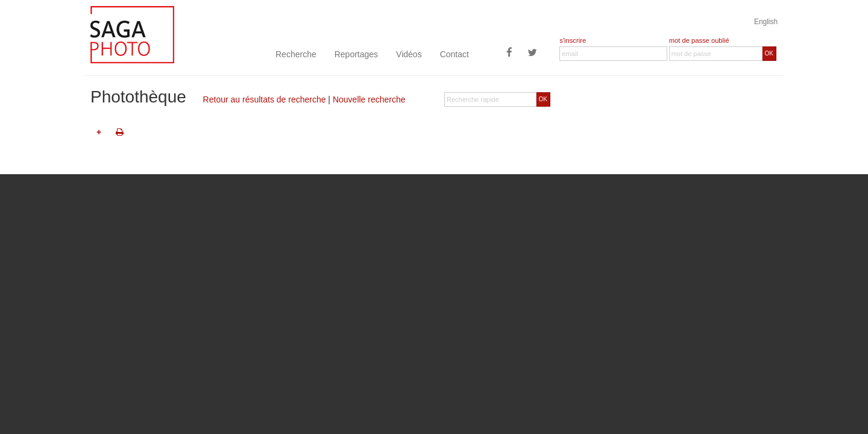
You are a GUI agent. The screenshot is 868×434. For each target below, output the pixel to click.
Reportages (356, 54)
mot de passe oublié (699, 40)
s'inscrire (573, 40)
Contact (454, 54)
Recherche (296, 54)
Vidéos (409, 54)
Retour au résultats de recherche (265, 99)
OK (769, 53)
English (766, 22)
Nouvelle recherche (369, 99)
